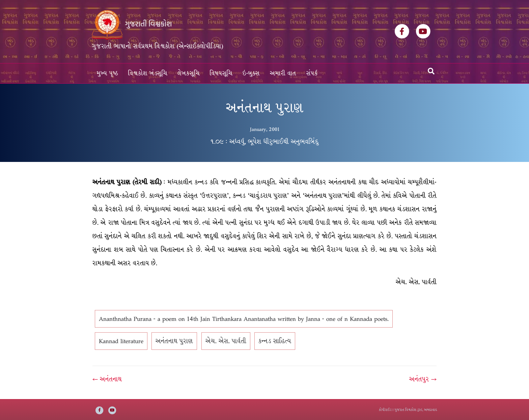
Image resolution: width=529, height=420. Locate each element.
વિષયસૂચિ (221, 73)
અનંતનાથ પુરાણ (174, 341)
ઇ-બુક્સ (251, 73)
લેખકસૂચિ (189, 73)
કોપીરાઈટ (385, 410)
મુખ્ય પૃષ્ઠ (107, 73)
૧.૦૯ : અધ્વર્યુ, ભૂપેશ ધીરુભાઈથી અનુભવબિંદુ (264, 142)
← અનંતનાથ (107, 379)
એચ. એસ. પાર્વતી (226, 341)
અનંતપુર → (423, 379)
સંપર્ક (312, 73)
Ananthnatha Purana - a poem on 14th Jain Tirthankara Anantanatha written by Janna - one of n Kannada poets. (244, 319)
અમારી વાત (283, 73)
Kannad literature (121, 341)
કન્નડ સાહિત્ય (275, 341)
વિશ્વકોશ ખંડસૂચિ (148, 73)
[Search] (431, 71)
